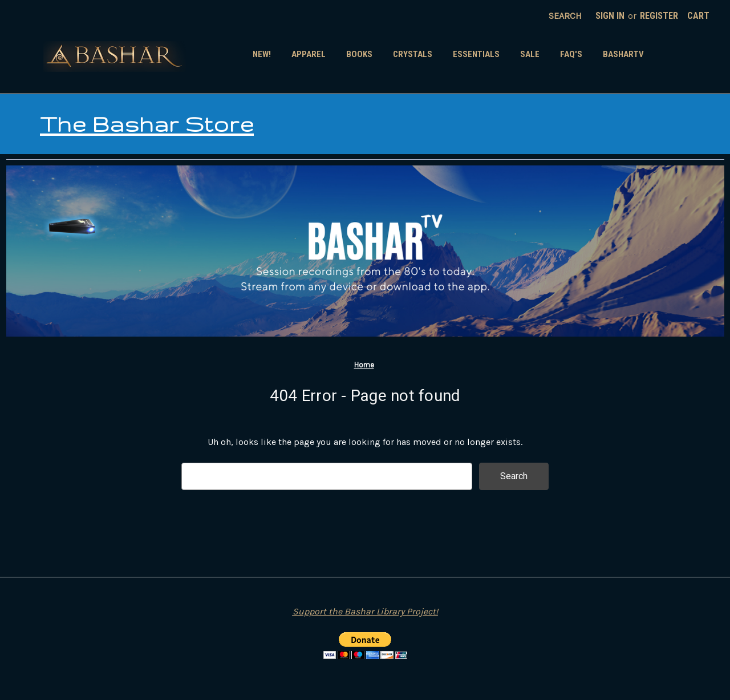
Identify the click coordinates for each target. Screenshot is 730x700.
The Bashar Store (147, 124)
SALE (530, 54)
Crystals (413, 54)
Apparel (309, 54)
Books (359, 54)
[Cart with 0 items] (698, 16)
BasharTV (623, 54)
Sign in (610, 16)
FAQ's (571, 54)
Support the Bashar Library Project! (365, 611)
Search (565, 16)
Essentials (476, 54)
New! (262, 54)
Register (659, 16)
